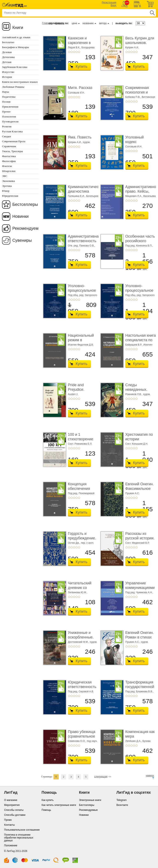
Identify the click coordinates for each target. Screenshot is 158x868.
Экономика (9, 181)
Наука (6, 92)
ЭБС (5, 176)
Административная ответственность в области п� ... (84, 241)
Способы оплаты (14, 810)
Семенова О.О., (77, 741)
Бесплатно (8, 42)
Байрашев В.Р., (134, 345)
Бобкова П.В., (134, 97)
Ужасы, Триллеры (12, 151)
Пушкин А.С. (132, 493)
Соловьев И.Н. (76, 93)
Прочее (6, 112)
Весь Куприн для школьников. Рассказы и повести (140, 45)
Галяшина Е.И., (77, 196)
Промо (8, 820)
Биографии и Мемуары (15, 47)
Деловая (7, 52)
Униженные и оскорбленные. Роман (81, 637)
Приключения (10, 107)
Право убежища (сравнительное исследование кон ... (82, 738)
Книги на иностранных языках (20, 82)
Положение (11, 846)
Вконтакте (122, 805)
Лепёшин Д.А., (134, 741)
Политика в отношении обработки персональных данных (19, 838)
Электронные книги (90, 800)
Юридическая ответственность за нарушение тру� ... (82, 689)
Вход (113, 5)
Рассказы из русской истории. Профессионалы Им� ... (140, 540)
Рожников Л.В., (134, 394)
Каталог (60, 23)
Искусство (8, 72)
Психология (9, 117)
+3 (74, 52)
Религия (7, 126)
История (7, 77)
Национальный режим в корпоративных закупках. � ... (81, 342)
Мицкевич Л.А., (134, 196)
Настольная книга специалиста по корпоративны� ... (141, 342)
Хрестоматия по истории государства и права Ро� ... (139, 441)
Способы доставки (15, 815)
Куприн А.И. (132, 47)
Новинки (20, 216)
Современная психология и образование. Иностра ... (137, 94)
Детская (7, 62)
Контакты (9, 825)
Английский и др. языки (16, 37)
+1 (69, 52)
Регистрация (109, 2)
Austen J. (73, 394)
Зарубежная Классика (15, 67)
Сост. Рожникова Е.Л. (80, 444)
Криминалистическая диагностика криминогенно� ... (86, 194)
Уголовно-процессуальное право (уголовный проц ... (83, 293)
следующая (101, 777)
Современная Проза (14, 141)
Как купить (48, 800)
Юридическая (10, 196)
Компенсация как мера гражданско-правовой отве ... (140, 738)
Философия (9, 161)
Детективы (8, 57)
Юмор (6, 191)
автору (103, 23)
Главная (47, 23)
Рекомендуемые (88, 810)
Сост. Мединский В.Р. (137, 543)
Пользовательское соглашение (22, 830)
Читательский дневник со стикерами (80, 588)
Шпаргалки (9, 171)
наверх (150, 776)
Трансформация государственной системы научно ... (140, 689)
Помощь (46, 810)
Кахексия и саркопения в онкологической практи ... (81, 45)
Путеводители (10, 121)
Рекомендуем (25, 228)
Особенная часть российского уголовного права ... (140, 243)
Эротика (7, 186)
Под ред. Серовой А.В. (81, 692)
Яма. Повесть (80, 137)
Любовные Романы (13, 87)
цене (74, 23)
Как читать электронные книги (59, 805)
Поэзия (6, 102)
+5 (79, 52)
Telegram (121, 800)
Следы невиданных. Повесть (136, 389)
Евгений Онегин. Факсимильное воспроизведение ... (140, 491)
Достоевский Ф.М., (79, 642)
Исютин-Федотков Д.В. (81, 345)
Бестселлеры (25, 204)
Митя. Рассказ (80, 88)
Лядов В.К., (75, 47)
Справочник (9, 146)
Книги (18, 27)
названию (88, 23)
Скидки (6, 136)
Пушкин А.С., (133, 642)
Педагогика (9, 97)
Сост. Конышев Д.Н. (137, 444)
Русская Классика (12, 131)
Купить (82, 66)
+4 (77, 52)
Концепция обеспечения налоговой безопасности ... (82, 491)
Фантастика (9, 156)
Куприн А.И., (75, 142)
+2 (72, 52)
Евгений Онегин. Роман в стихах (139, 635)
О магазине (11, 800)
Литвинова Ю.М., (78, 592)
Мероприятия (12, 805)
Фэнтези (7, 166)
